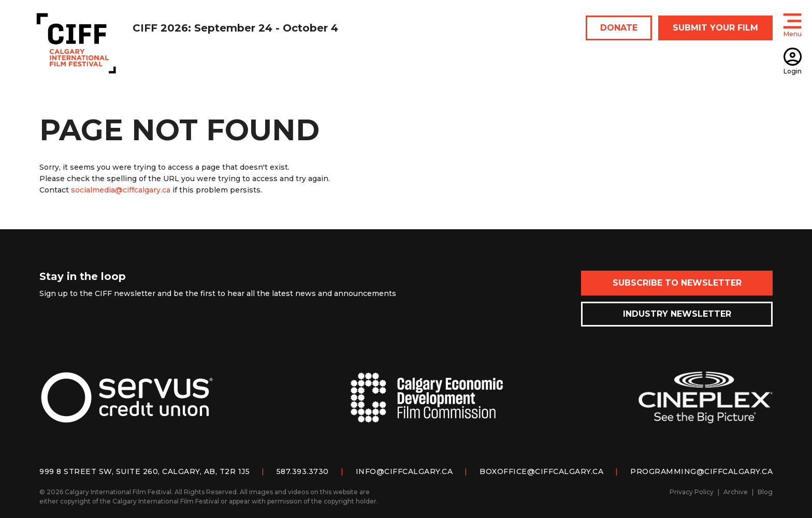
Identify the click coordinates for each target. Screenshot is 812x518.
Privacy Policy (692, 492)
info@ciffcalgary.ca (404, 471)
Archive (736, 492)
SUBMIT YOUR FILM (715, 28)
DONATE (619, 28)
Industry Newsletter (677, 314)
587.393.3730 (303, 471)
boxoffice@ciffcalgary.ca (541, 471)
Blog (765, 492)
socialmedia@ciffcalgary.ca (121, 190)
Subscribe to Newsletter (677, 283)
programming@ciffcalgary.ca (701, 471)
